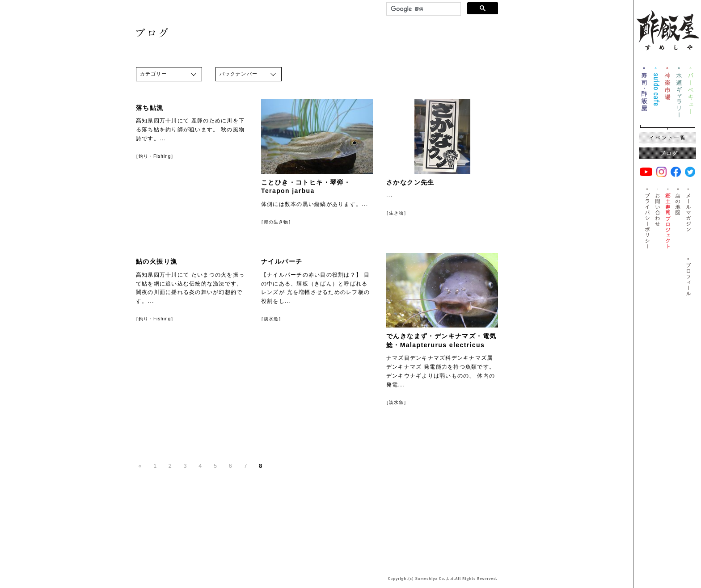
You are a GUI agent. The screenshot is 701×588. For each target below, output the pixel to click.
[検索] (423, 9)
